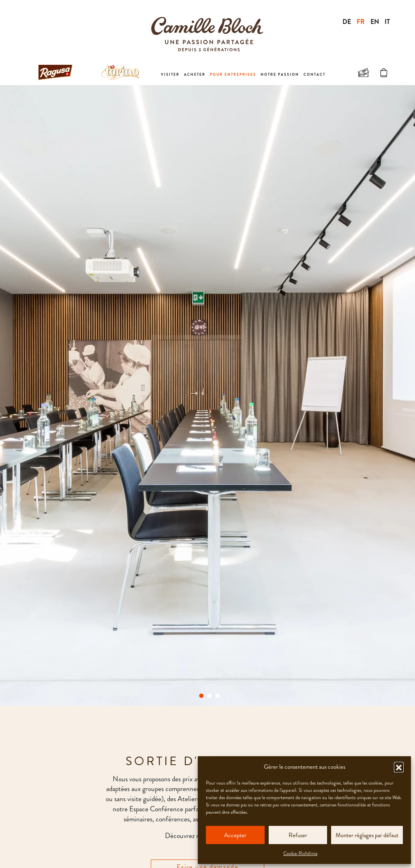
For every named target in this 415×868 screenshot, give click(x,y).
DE (347, 22)
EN (375, 22)
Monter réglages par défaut (367, 835)
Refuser (298, 835)
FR (361, 22)
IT (387, 22)
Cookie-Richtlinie (300, 853)
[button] (399, 767)
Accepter (235, 835)
